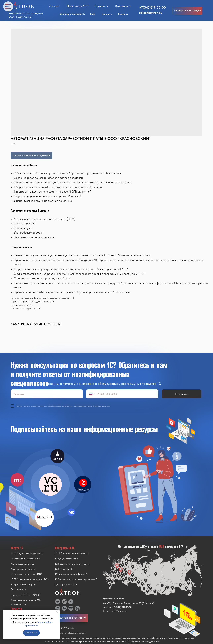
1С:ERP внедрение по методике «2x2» (30, 579)
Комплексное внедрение (23, 569)
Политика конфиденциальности (71, 633)
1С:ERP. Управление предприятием (72, 553)
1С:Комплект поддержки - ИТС (26, 574)
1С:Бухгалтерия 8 (64, 569)
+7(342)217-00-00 (152, 7)
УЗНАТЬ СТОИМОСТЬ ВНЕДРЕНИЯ (32, 155)
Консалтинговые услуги (22, 564)
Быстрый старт (18, 589)
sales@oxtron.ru (151, 13)
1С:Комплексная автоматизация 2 (72, 564)
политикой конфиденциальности (98, 406)
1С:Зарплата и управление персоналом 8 (76, 579)
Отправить (182, 394)
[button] (188, 11)
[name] (47, 394)
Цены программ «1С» (66, 584)
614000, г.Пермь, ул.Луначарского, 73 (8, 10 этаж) (129, 603)
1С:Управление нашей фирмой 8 (71, 574)
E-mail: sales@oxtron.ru (115, 611)
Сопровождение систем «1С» (25, 559)
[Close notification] (57, 612)
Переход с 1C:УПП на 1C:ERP (25, 595)
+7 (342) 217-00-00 (122, 607)
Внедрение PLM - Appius (23, 584)
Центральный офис (114, 598)
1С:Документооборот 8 (66, 559)
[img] (50, 484)
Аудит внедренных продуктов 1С (27, 553)
